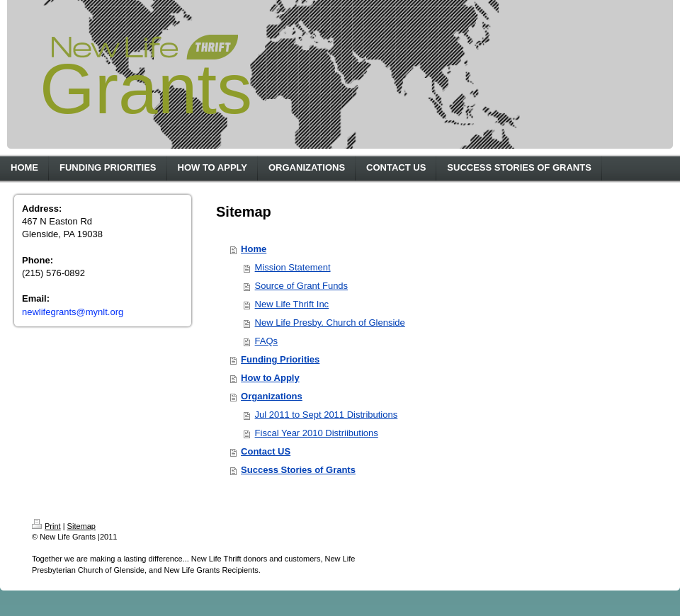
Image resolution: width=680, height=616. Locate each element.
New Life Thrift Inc (292, 304)
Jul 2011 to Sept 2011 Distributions (327, 415)
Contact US (266, 451)
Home (254, 249)
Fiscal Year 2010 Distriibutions (317, 433)
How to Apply (270, 378)
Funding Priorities (280, 359)
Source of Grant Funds (302, 286)
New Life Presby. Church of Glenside (330, 323)
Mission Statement (293, 267)
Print (46, 526)
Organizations (272, 396)
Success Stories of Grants (298, 470)
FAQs (267, 341)
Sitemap (81, 526)
